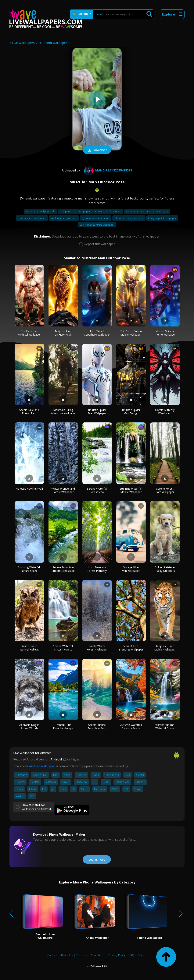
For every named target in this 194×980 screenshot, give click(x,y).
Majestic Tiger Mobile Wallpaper (165, 648)
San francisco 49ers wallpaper (97, 225)
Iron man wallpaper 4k (108, 211)
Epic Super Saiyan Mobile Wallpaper (131, 333)
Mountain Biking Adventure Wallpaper (63, 412)
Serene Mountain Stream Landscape (63, 569)
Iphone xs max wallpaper (129, 218)
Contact (52, 955)
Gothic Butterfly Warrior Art (165, 412)
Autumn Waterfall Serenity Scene (131, 726)
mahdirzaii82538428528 (108, 170)
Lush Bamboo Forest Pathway (97, 569)
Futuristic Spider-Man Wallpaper (97, 412)
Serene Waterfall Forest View (97, 490)
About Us (67, 955)
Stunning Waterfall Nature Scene (29, 569)
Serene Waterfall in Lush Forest (63, 648)
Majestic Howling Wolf (29, 489)
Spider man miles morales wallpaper (147, 211)
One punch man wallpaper (75, 211)
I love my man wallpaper (32, 218)
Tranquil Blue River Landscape (63, 726)
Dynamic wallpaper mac (96, 218)
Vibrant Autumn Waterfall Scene (165, 726)
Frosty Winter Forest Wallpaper (97, 648)
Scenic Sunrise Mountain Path (97, 726)
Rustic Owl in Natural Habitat (29, 648)
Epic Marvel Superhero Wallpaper (97, 333)
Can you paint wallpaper (162, 218)
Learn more (97, 859)
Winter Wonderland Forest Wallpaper (63, 490)
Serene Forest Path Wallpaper (165, 490)
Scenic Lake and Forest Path (29, 412)
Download (97, 150)
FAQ (132, 955)
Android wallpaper (42, 766)
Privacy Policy (117, 955)
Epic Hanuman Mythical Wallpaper (29, 333)
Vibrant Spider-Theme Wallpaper (165, 333)
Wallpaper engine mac (64, 218)
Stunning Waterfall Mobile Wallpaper (131, 490)
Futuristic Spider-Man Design (131, 412)
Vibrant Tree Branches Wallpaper (131, 648)
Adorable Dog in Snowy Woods (29, 726)
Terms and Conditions (90, 955)
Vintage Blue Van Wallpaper (131, 569)
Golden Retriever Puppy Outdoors (165, 569)
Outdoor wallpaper (54, 43)
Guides (142, 955)
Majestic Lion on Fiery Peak (63, 333)
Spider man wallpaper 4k (41, 211)
